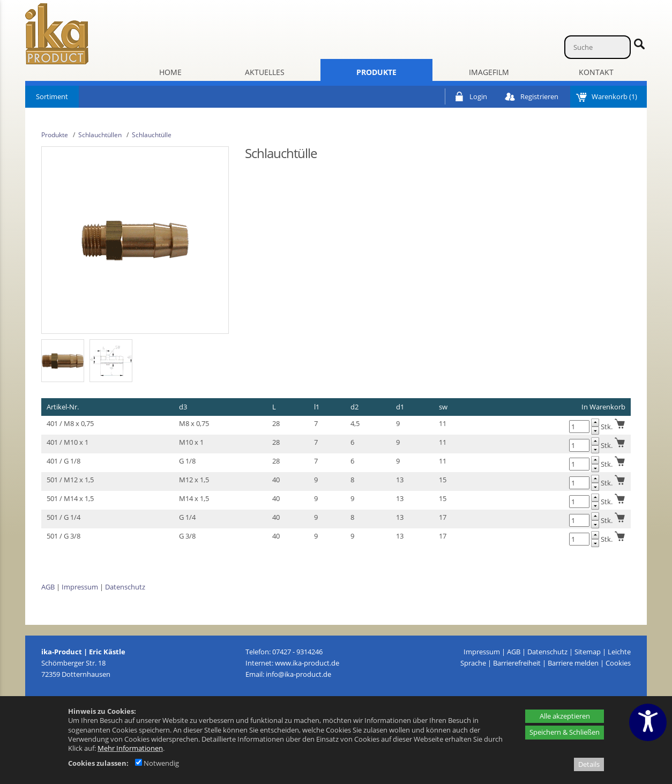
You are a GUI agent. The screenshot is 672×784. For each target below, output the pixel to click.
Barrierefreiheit (517, 663)
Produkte (376, 72)
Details (589, 764)
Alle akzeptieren (565, 716)
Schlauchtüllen (100, 135)
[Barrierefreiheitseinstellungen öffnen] (648, 722)
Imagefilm (489, 72)
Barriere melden (573, 663)
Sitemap (588, 652)
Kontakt (596, 72)
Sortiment (52, 96)
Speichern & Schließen (565, 732)
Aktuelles (265, 72)
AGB (48, 587)
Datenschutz (125, 587)
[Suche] (598, 47)
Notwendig (157, 763)
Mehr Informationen (130, 748)
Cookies (618, 663)
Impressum (80, 587)
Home (170, 72)
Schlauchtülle (152, 135)
